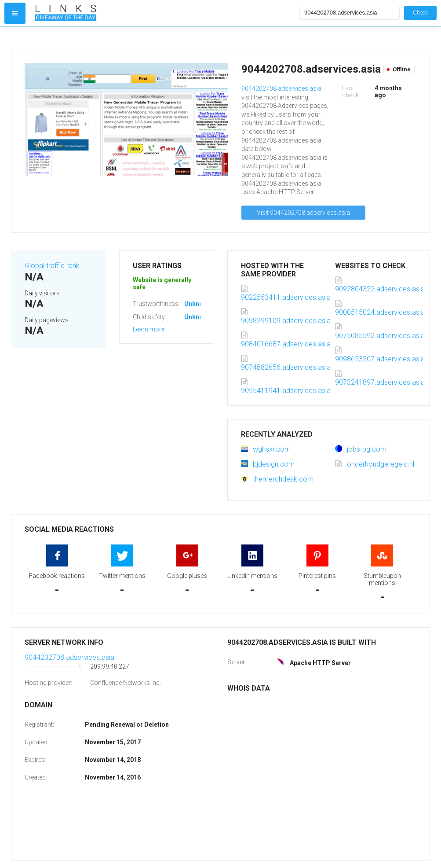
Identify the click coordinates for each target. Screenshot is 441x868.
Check (420, 13)
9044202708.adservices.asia (281, 88)
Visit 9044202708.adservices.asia (303, 213)
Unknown (198, 304)
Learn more (149, 329)
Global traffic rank (52, 266)
